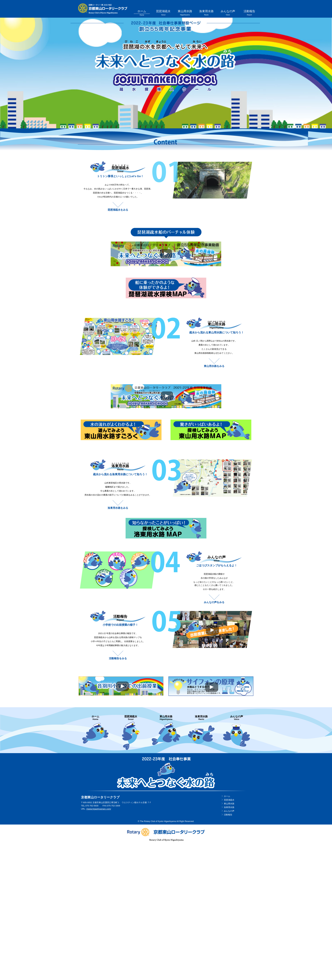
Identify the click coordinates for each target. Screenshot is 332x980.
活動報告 (249, 13)
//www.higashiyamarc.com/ (99, 808)
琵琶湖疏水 (166, 13)
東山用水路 (187, 13)
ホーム (145, 13)
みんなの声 (229, 13)
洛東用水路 (208, 13)
